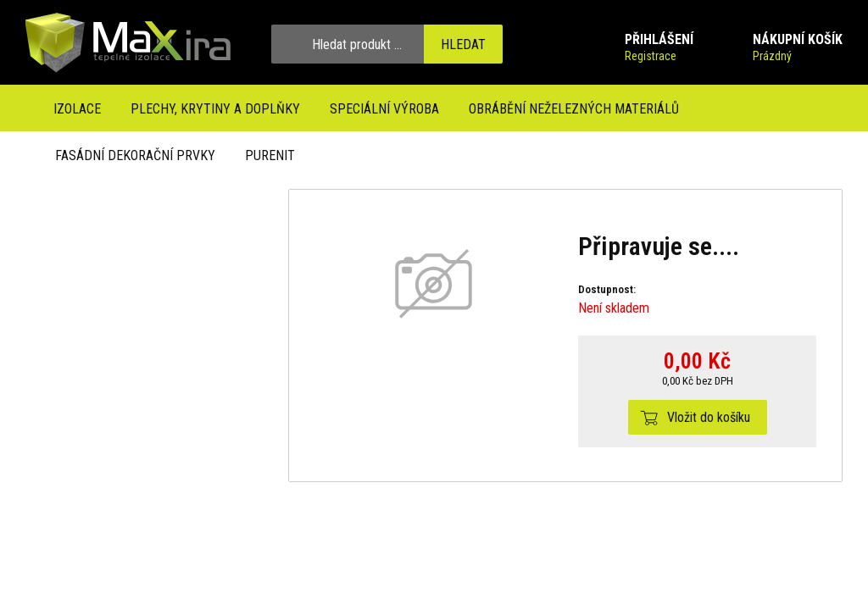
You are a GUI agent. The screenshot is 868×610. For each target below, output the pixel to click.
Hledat (463, 44)
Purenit (270, 155)
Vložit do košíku (709, 417)
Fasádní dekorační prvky (135, 155)
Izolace (77, 109)
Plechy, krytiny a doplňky (215, 109)
